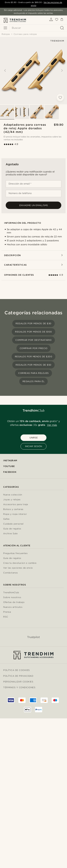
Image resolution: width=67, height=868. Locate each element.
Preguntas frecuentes (15, 553)
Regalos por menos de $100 (33, 332)
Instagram (10, 460)
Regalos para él (34, 381)
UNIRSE (34, 438)
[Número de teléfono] (33, 193)
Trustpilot (33, 637)
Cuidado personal (13, 524)
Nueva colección (13, 495)
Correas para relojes (33, 373)
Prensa (7, 612)
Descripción (33, 255)
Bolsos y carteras (13, 509)
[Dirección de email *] (33, 184)
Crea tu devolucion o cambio (20, 563)
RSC (6, 617)
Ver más (52, 425)
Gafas (6, 519)
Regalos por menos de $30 (33, 323)
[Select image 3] (37, 112)
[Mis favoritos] (57, 20)
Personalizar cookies (18, 682)
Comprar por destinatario (33, 340)
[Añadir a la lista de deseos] (60, 97)
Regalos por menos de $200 (34, 356)
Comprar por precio (33, 348)
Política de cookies (17, 670)
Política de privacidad (18, 676)
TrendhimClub (11, 593)
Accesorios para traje (16, 504)
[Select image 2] (22, 112)
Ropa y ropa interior (15, 514)
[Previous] (5, 70)
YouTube (9, 466)
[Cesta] (62, 20)
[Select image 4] (52, 112)
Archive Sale (10, 534)
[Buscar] (37, 28)
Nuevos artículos (13, 607)
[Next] (62, 70)
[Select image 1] (7, 112)
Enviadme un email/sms (34, 205)
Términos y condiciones (19, 687)
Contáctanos (11, 573)
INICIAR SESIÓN (33, 446)
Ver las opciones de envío (18, 568)
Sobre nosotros (12, 597)
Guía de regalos (12, 529)
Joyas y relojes (12, 500)
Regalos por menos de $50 (33, 365)
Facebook (10, 472)
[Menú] (5, 28)
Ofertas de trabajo (14, 602)
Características (33, 265)
